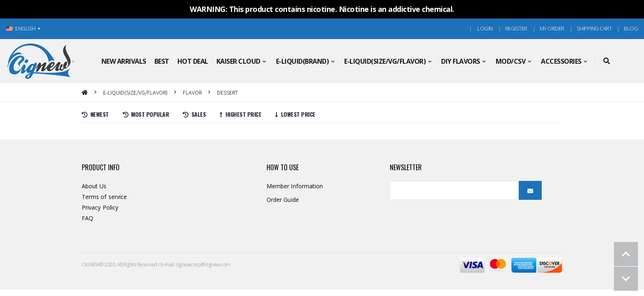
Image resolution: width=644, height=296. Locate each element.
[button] (607, 61)
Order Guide (283, 200)
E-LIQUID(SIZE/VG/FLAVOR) (385, 61)
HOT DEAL (193, 61)
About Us (94, 186)
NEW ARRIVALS (124, 61)
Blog (631, 28)
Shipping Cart (594, 28)
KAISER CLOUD (238, 61)
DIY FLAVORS (461, 61)
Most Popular (146, 114)
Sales (194, 114)
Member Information (295, 186)
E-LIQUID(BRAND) (302, 61)
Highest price (240, 114)
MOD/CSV (511, 61)
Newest (95, 114)
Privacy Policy (100, 207)
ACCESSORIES (561, 61)
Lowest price (295, 114)
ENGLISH (21, 28)
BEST (162, 61)
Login (485, 28)
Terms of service (104, 197)
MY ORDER (552, 28)
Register (516, 28)
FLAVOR (192, 92)
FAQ (87, 218)
